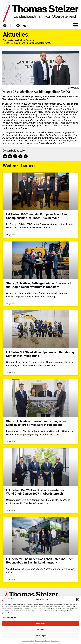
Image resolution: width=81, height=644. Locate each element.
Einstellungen (41, 636)
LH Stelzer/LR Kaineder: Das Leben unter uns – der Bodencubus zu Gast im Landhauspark (40, 561)
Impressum (55, 641)
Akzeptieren (41, 623)
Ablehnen (41, 630)
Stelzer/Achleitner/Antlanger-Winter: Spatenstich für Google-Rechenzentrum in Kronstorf (39, 285)
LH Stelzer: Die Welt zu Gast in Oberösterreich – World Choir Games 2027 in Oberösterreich (38, 492)
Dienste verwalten (10, 617)
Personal (30, 40)
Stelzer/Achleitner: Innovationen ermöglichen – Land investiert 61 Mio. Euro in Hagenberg (38, 423)
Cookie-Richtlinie (28, 641)
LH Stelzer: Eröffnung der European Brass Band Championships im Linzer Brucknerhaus (37, 216)
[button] (78, 600)
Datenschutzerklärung (43, 641)
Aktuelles (20, 40)
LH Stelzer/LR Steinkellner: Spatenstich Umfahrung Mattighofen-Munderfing (40, 354)
